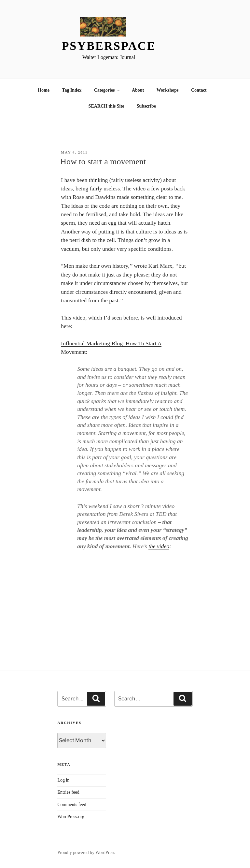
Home (44, 90)
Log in (63, 780)
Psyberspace (109, 46)
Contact (199, 90)
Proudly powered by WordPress (86, 853)
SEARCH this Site (106, 106)
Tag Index (72, 90)
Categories (108, 90)
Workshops (168, 90)
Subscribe (146, 106)
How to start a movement (103, 162)
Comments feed (72, 805)
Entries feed (68, 792)
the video (159, 546)
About (138, 90)
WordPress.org (71, 817)
